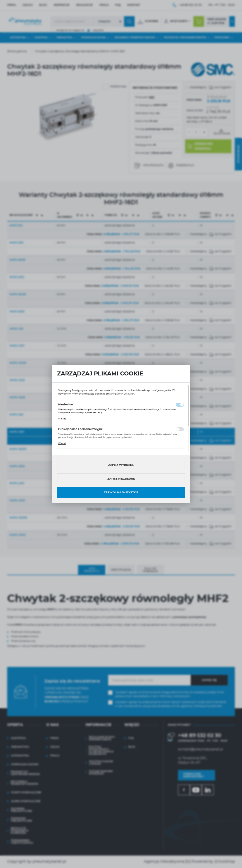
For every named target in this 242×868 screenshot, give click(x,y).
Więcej (62, 419)
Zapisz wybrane (121, 465)
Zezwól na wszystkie (121, 493)
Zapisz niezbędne (121, 479)
